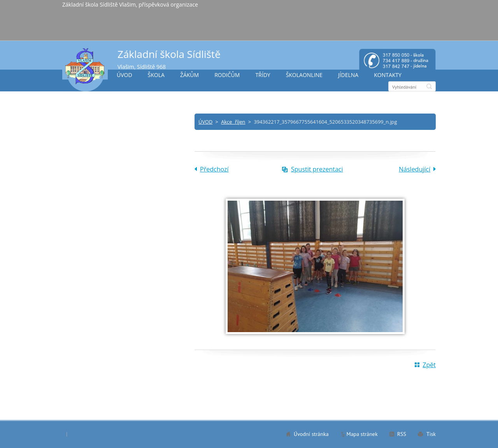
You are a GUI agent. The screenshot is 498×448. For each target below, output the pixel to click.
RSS (402, 434)
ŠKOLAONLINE (304, 75)
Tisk (431, 434)
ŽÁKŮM (189, 75)
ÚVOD (124, 75)
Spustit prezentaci (317, 169)
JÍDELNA (348, 75)
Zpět (429, 365)
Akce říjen (233, 122)
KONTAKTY (388, 75)
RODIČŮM (227, 75)
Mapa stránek (362, 434)
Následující (415, 169)
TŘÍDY (263, 75)
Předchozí (214, 169)
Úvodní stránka (311, 434)
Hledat (429, 86)
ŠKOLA (156, 75)
